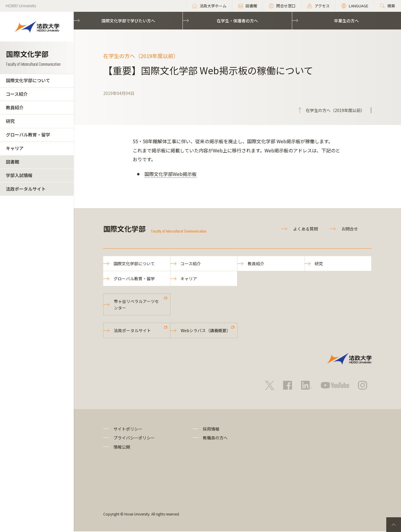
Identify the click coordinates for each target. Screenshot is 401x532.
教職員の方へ (215, 438)
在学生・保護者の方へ (237, 21)
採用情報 (211, 429)
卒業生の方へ (346, 21)
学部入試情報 (19, 175)
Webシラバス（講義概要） (206, 331)
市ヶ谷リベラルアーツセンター (136, 305)
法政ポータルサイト (26, 189)
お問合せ (350, 229)
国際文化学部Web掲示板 (171, 174)
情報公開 (122, 447)
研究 (10, 121)
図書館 (13, 162)
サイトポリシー (128, 429)
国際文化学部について (28, 80)
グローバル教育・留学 (28, 135)
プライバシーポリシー (134, 438)
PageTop (394, 525)
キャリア (15, 148)
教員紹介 (15, 107)
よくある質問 (305, 229)
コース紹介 (17, 94)
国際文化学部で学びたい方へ (128, 21)
